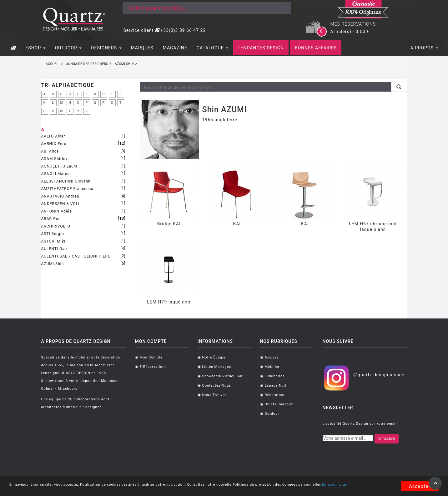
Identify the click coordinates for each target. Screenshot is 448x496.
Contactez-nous (217, 386)
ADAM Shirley (54, 159)
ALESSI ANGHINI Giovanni (67, 181)
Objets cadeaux (279, 404)
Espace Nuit (276, 386)
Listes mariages (217, 367)
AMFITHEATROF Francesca (67, 189)
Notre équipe (214, 357)
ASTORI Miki (53, 241)
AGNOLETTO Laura (60, 166)
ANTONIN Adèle (57, 211)
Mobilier (272, 367)
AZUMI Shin (53, 264)
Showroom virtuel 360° (223, 376)
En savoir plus (81, 489)
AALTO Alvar (53, 136)
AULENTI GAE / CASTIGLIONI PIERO (76, 256)
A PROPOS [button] (424, 48)
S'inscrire (387, 438)
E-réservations (153, 367)
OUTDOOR (68, 48)
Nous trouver (214, 395)
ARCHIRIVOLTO (56, 226)
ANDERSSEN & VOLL (61, 204)
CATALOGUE (212, 48)
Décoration (275, 395)
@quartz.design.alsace (379, 375)
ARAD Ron (51, 219)
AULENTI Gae (54, 249)
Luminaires (275, 376)
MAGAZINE (175, 48)
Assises (272, 357)
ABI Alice (50, 151)
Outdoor (272, 414)
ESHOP (36, 48)
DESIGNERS (106, 48)
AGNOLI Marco (56, 174)
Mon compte (151, 357)
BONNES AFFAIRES (316, 48)
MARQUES (142, 48)
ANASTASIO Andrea (60, 196)
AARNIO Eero (54, 144)
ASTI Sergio (53, 234)
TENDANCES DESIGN (261, 48)
